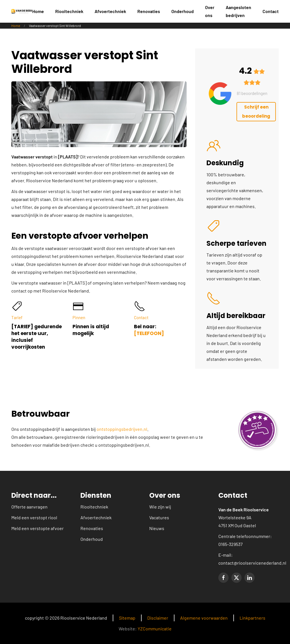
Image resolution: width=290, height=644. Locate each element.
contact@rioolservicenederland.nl (252, 563)
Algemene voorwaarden (204, 618)
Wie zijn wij (160, 507)
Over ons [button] (210, 11)
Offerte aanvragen (29, 507)
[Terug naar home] (22, 11)
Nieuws (157, 528)
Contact (271, 11)
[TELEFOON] (149, 333)
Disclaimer (158, 618)
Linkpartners (252, 618)
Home (38, 11)
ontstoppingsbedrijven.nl (122, 429)
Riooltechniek (94, 507)
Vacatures (159, 517)
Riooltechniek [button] (69, 11)
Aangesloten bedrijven (238, 11)
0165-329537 (231, 544)
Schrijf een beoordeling (256, 112)
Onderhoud (183, 11)
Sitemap (127, 618)
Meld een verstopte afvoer (38, 528)
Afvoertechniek (96, 517)
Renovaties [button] (149, 11)
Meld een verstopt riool (34, 517)
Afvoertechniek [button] (110, 11)
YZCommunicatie (155, 629)
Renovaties (92, 528)
